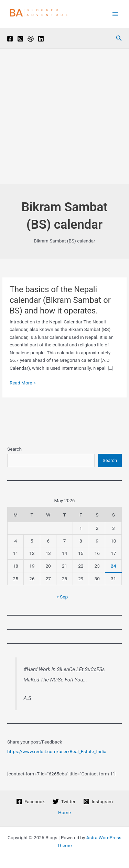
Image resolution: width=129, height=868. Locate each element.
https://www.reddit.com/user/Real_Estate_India (57, 751)
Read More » (23, 383)
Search (14, 449)
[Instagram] (20, 39)
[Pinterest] (31, 39)
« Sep (62, 597)
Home (64, 812)
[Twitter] (64, 801)
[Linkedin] (41, 39)
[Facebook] (10, 39)
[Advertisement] (64, 116)
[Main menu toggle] (115, 14)
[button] (119, 38)
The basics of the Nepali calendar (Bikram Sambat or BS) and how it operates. (60, 300)
